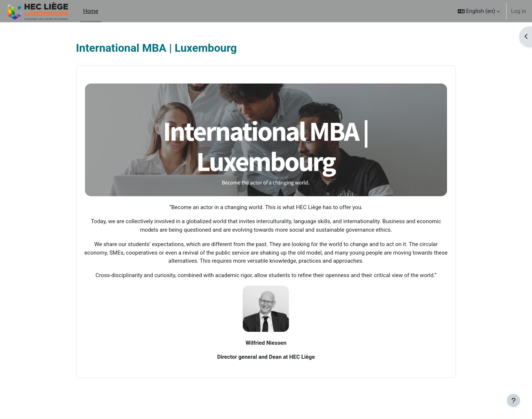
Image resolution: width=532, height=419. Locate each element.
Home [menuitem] (91, 11)
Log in (519, 11)
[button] (479, 11)
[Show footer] (514, 401)
